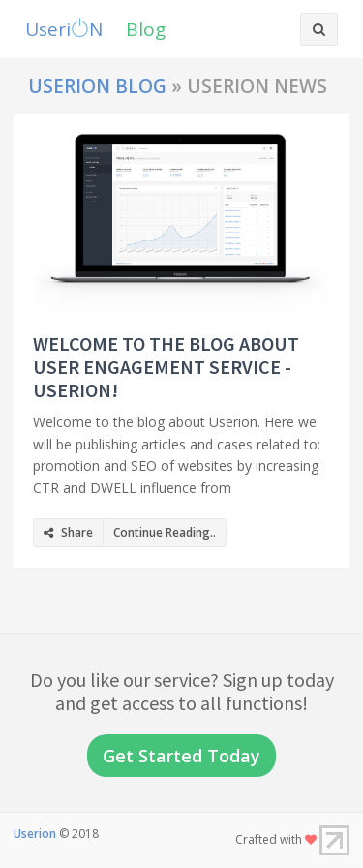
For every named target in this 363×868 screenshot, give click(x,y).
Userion (35, 834)
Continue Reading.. (165, 532)
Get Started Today (181, 756)
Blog (146, 29)
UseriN (64, 29)
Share (68, 532)
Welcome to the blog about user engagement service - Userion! (166, 367)
